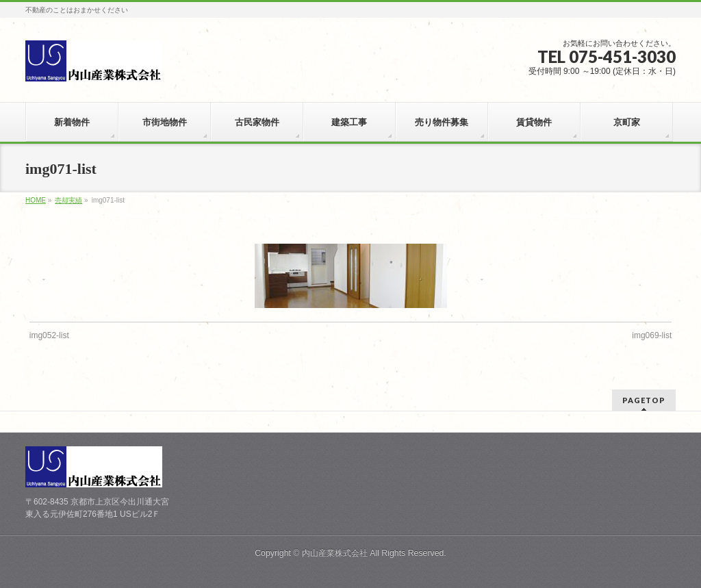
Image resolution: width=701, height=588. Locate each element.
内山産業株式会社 (335, 553)
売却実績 (68, 200)
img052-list (49, 335)
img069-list (652, 335)
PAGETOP (644, 400)
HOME (36, 200)
